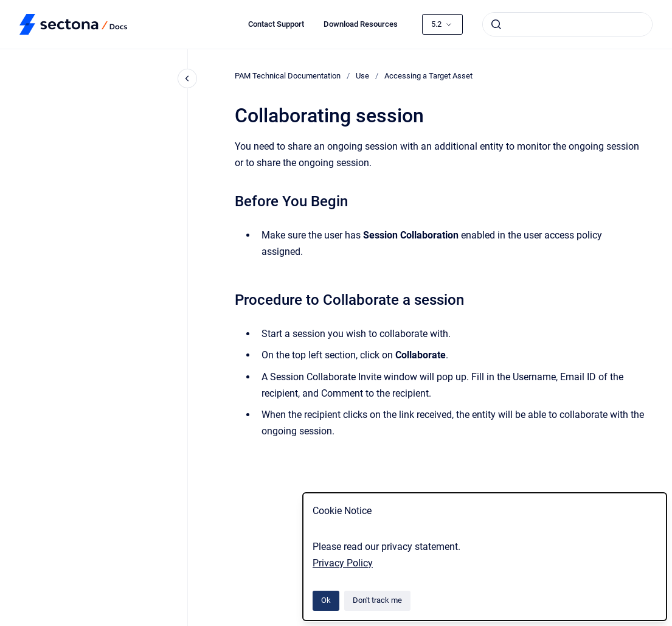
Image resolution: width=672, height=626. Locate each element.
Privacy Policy (343, 563)
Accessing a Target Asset (428, 76)
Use (362, 76)
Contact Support (276, 24)
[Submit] (496, 24)
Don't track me (377, 600)
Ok (326, 600)
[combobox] (567, 24)
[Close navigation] (187, 78)
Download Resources (361, 24)
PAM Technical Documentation (288, 76)
